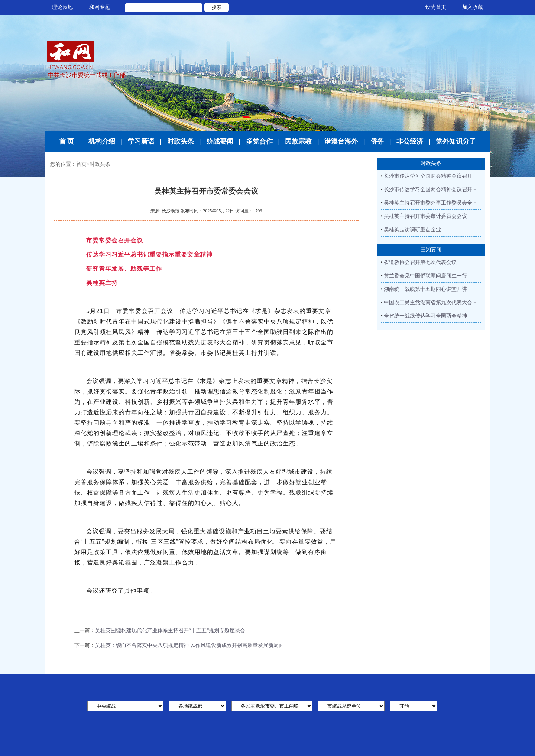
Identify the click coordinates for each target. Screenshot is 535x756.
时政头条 (181, 141)
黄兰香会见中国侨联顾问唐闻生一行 (425, 276)
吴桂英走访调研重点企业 (412, 230)
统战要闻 (220, 141)
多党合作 (259, 141)
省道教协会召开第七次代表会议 (420, 262)
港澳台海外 (341, 141)
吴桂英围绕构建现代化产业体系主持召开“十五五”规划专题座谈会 (170, 630)
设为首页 (436, 7)
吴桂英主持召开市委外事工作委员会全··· (430, 203)
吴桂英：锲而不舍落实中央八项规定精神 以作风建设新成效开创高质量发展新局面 (189, 645)
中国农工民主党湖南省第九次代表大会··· (430, 303)
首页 (81, 164)
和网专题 (100, 7)
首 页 (67, 141)
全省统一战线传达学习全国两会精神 (425, 316)
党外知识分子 (456, 141)
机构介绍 (102, 141)
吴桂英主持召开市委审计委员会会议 (425, 216)
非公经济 (410, 141)
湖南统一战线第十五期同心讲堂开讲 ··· (428, 289)
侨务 (377, 141)
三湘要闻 (431, 250)
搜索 (217, 7)
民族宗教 (298, 141)
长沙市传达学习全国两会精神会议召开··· (430, 176)
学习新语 (141, 141)
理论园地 (62, 7)
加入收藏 (473, 7)
